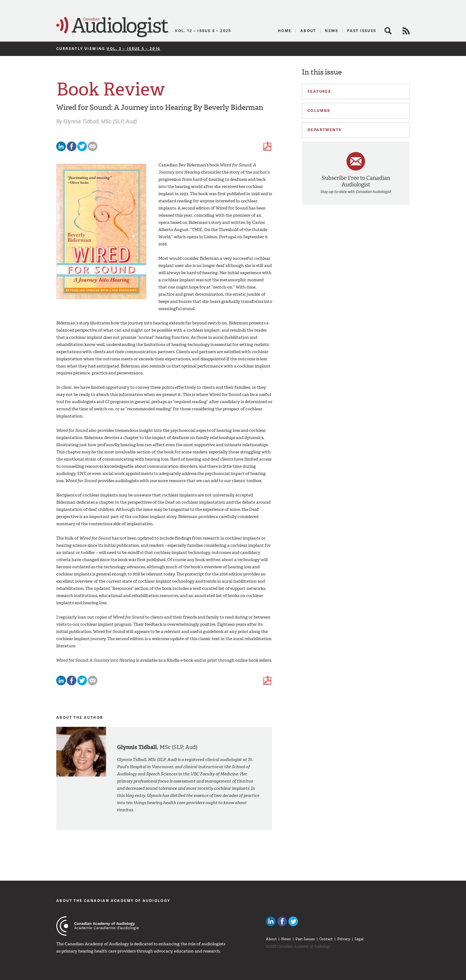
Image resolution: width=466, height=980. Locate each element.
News (332, 31)
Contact (326, 939)
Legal (359, 939)
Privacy (344, 939)
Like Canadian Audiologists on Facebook (282, 921)
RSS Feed (406, 31)
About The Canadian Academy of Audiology (113, 901)
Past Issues (362, 31)
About (308, 31)
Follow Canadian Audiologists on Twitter (293, 921)
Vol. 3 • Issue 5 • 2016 (133, 49)
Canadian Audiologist (112, 27)
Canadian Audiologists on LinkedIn (271, 921)
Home (285, 31)
